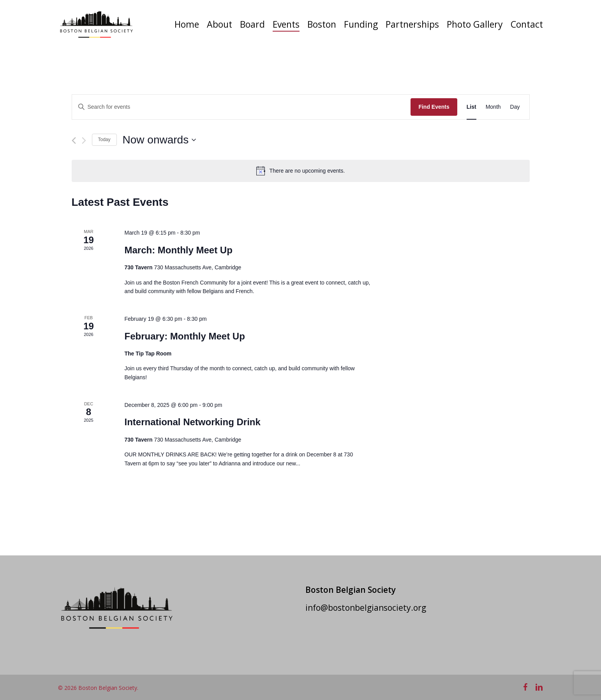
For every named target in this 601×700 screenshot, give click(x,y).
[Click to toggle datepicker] (160, 140)
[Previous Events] (74, 141)
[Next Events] (84, 141)
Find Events (434, 107)
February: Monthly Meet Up (184, 336)
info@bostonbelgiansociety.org (366, 608)
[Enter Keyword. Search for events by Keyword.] (241, 107)
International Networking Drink (192, 422)
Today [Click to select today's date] (104, 140)
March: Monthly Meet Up (178, 250)
